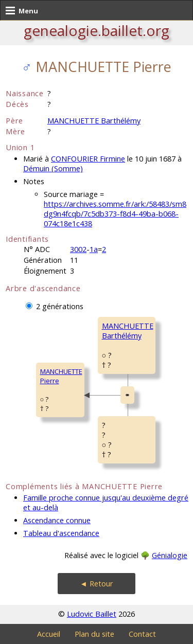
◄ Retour (96, 584)
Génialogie (170, 555)
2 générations (60, 306)
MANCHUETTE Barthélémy (94, 121)
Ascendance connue (57, 520)
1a (94, 249)
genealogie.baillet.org (97, 30)
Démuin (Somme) (53, 168)
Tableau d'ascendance (61, 533)
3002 (78, 249)
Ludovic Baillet (92, 614)
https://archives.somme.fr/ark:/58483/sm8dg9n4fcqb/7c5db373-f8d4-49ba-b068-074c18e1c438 (115, 214)
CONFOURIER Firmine (88, 159)
